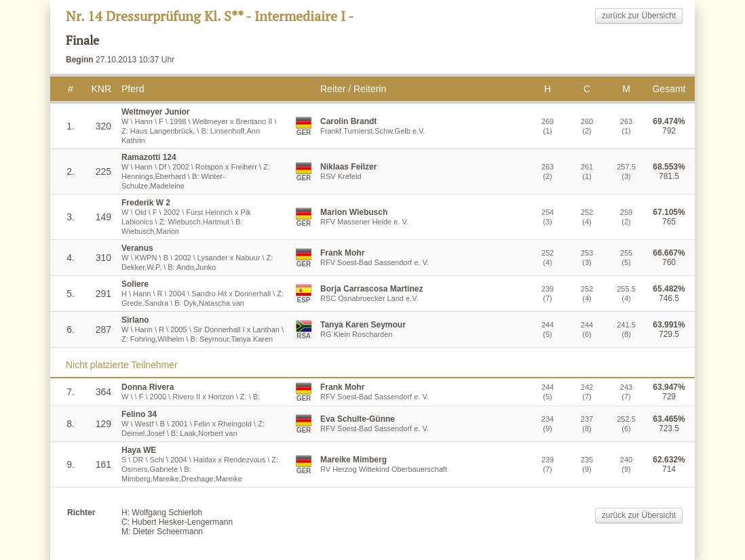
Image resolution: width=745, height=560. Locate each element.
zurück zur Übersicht (639, 16)
